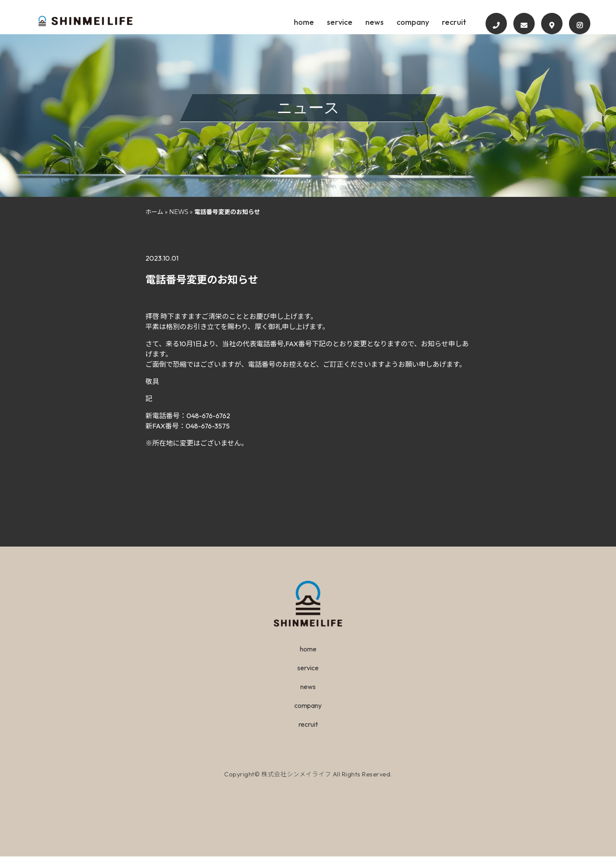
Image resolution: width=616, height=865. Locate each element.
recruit (488, 22)
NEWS (179, 220)
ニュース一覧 (308, 543)
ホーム (154, 220)
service (366, 22)
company (444, 22)
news (403, 22)
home (328, 22)
